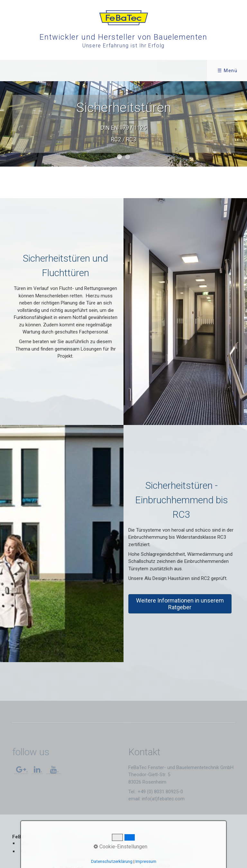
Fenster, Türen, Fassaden (87, 851)
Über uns (30, 843)
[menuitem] (23, 71)
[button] (180, 604)
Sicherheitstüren (77, 860)
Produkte (69, 71)
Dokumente (153, 843)
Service (115, 71)
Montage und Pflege (170, 849)
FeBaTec (22, 71)
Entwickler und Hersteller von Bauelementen (123, 37)
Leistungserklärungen (171, 858)
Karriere (29, 851)
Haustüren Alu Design (83, 843)
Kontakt (159, 71)
